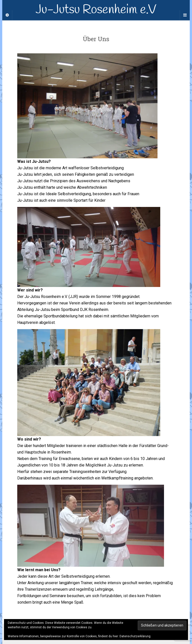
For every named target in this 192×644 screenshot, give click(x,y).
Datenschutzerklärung (135, 636)
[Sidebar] (7, 15)
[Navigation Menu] (185, 15)
